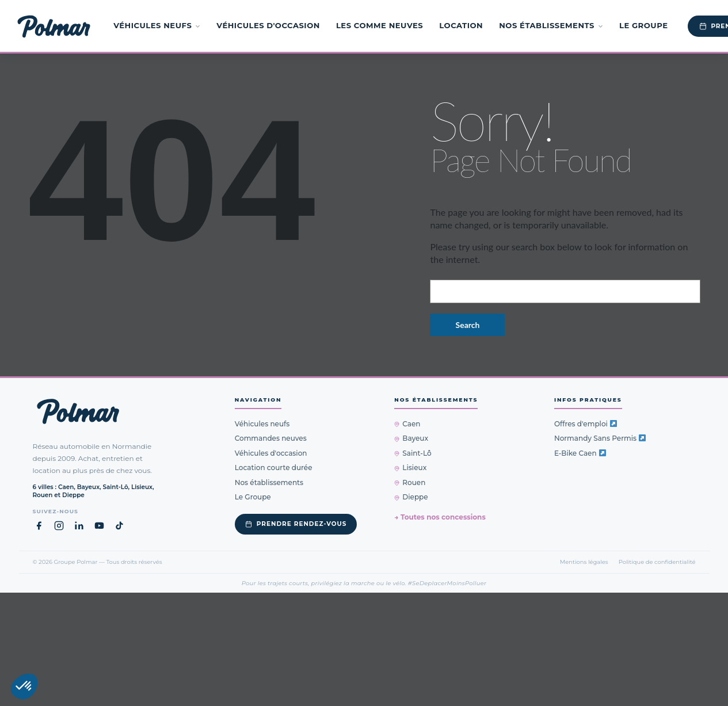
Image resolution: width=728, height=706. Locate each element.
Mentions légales (584, 562)
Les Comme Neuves (380, 25)
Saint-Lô (413, 453)
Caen (407, 424)
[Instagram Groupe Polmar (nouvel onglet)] (59, 526)
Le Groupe (644, 25)
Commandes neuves (271, 438)
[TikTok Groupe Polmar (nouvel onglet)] (119, 526)
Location (461, 25)
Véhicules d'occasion (268, 25)
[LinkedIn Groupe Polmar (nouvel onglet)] (79, 526)
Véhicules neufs (157, 25)
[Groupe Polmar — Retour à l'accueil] (78, 411)
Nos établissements (551, 25)
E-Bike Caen (580, 453)
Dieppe (411, 497)
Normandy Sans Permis (600, 438)
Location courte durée (274, 468)
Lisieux (410, 468)
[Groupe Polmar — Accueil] (54, 26)
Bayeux (411, 438)
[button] (24, 686)
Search (468, 325)
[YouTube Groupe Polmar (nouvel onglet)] (99, 526)
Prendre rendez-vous (296, 524)
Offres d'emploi (586, 424)
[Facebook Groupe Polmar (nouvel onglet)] (39, 526)
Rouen (410, 482)
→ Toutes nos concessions (440, 517)
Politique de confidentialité (657, 562)
